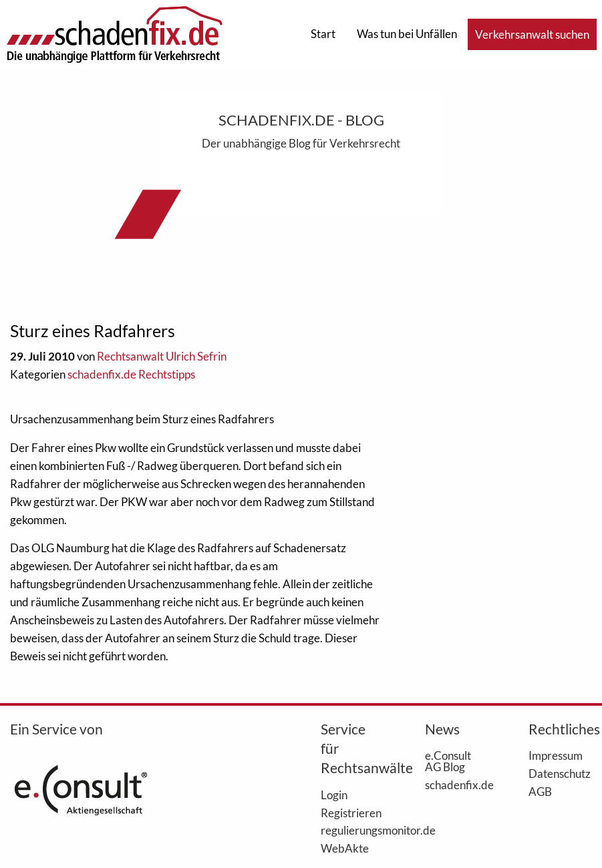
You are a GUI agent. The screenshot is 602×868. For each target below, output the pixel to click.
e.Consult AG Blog (448, 761)
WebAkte (345, 848)
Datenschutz (560, 773)
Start (323, 34)
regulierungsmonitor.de (352, 830)
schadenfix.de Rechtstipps (131, 374)
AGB (540, 791)
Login (334, 795)
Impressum (556, 755)
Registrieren (351, 813)
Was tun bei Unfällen (407, 34)
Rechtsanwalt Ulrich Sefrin (162, 356)
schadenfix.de (457, 785)
